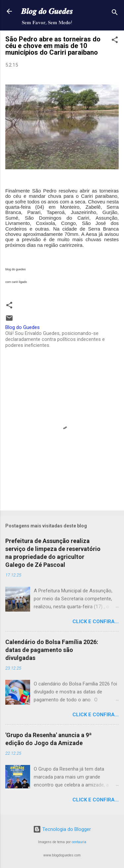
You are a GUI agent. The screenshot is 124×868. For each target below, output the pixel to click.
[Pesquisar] (115, 13)
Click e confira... (96, 622)
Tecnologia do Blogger (62, 829)
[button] (115, 41)
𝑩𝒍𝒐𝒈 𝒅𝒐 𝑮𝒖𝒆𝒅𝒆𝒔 (47, 11)
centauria (79, 842)
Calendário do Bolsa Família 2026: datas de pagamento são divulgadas (52, 650)
